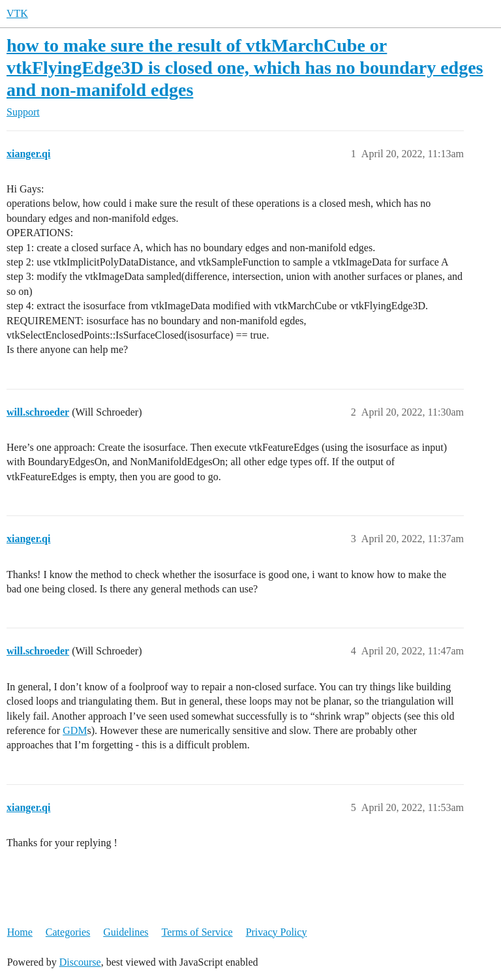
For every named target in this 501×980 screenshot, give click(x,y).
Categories (68, 932)
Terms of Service (197, 932)
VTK (17, 13)
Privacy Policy (277, 932)
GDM (75, 730)
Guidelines (126, 932)
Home (20, 932)
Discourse (80, 962)
